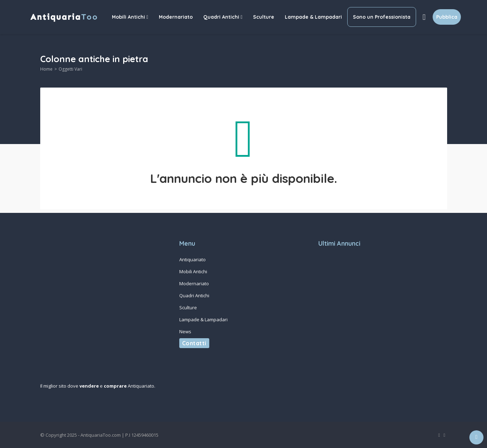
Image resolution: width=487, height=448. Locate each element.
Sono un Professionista (382, 17)
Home (46, 69)
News (185, 331)
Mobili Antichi (130, 17)
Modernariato (176, 17)
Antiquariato (193, 259)
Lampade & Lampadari (313, 17)
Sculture (264, 17)
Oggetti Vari (70, 69)
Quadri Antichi (223, 17)
